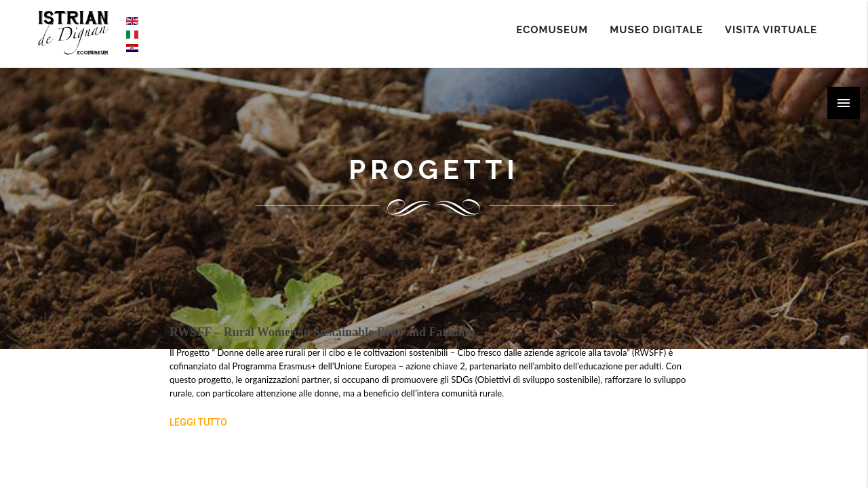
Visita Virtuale (771, 30)
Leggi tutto (198, 422)
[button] (844, 103)
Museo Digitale (656, 30)
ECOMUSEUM (552, 30)
